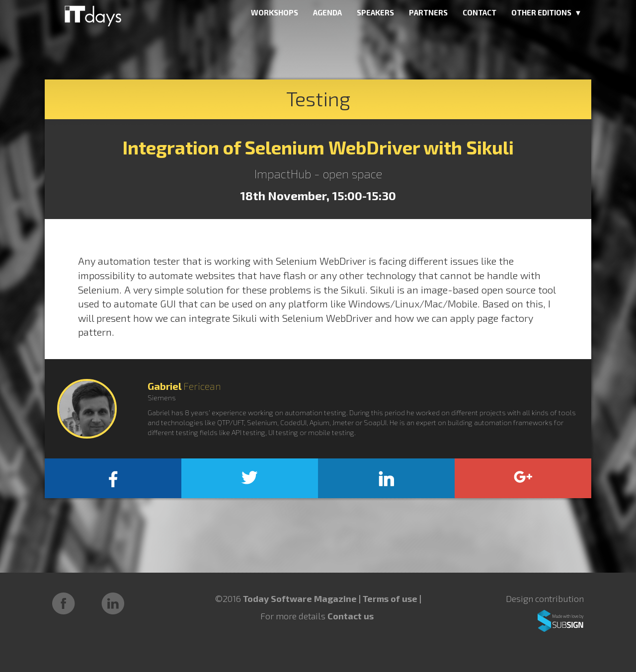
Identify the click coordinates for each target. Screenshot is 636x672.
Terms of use (391, 598)
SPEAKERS (375, 12)
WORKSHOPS (275, 12)
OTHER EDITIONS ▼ (547, 12)
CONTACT (479, 12)
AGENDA (327, 12)
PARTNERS (428, 12)
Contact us (351, 616)
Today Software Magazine (300, 598)
